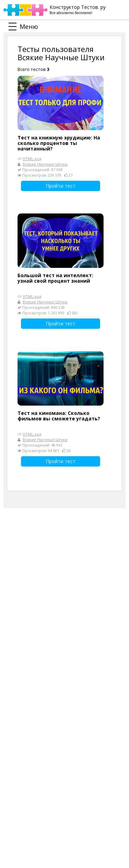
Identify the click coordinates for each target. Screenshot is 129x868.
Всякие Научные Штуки (45, 164)
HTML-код (32, 159)
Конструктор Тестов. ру (78, 10)
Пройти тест (61, 186)
